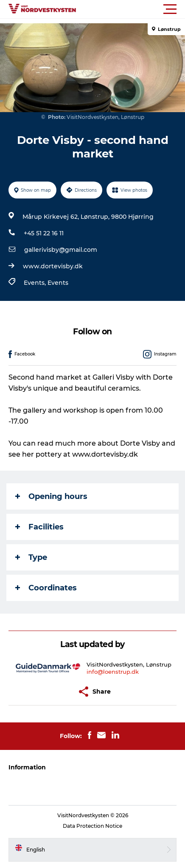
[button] (131, 9)
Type (31, 557)
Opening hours (51, 496)
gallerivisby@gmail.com (61, 250)
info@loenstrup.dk (113, 672)
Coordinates (46, 588)
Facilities (39, 527)
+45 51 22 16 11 (44, 233)
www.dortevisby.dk (53, 266)
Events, (36, 283)
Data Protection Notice (92, 826)
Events (58, 283)
